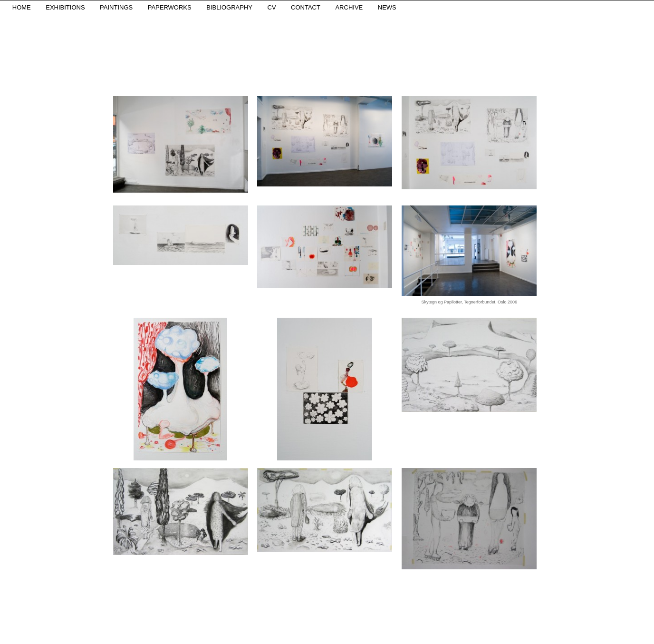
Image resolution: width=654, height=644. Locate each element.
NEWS (387, 7)
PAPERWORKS (170, 7)
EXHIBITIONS (65, 7)
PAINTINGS (116, 7)
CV (272, 7)
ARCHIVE (349, 7)
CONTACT (306, 7)
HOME (22, 7)
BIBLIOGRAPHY (229, 7)
